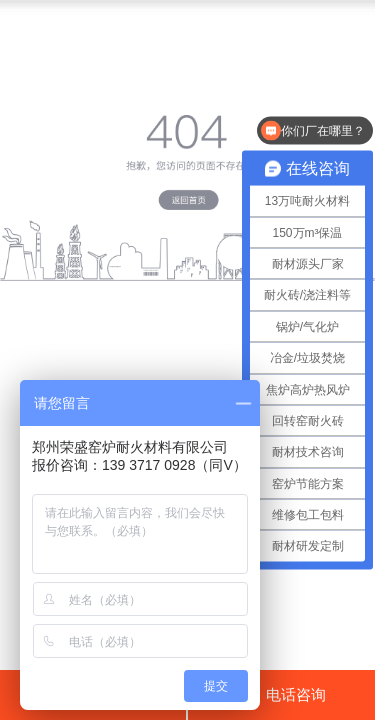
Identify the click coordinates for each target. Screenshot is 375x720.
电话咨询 (281, 694)
